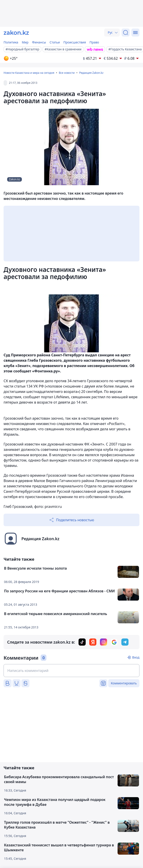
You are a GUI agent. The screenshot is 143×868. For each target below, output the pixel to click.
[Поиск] (126, 33)
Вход (136, 657)
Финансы (39, 42)
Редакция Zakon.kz (91, 73)
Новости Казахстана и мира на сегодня (29, 73)
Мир (25, 42)
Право (94, 42)
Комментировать (124, 683)
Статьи (55, 42)
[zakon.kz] (16, 33)
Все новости (67, 73)
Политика (11, 42)
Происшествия (75, 42)
